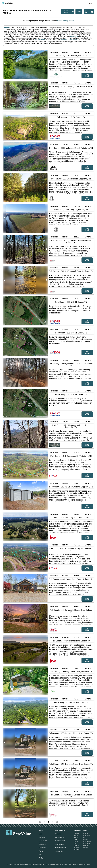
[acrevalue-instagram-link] (24, 839)
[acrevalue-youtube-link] (30, 839)
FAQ (40, 855)
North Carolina (86, 835)
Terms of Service (51, 864)
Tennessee (86, 845)
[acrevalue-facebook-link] (13, 839)
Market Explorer (60, 830)
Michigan (76, 847)
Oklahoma (85, 839)
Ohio (84, 837)
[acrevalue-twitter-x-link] (19, 839)
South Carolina (87, 841)
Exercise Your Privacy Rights (81, 864)
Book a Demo (60, 837)
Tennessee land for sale (69, 40)
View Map (89, 12)
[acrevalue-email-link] (8, 839)
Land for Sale (43, 841)
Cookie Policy (67, 864)
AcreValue (8, 28)
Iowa (75, 843)
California (76, 833)
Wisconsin (85, 847)
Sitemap (58, 834)
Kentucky (76, 845)
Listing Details (87, 75)
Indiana (76, 841)
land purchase (39, 40)
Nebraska (85, 833)
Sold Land (42, 837)
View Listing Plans (65, 21)
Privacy (59, 864)
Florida (76, 835)
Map (90, 3)
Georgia (76, 837)
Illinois (76, 839)
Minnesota (77, 849)
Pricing (41, 830)
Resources (42, 848)
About (41, 851)
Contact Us (59, 851)
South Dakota (86, 843)
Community (43, 844)
